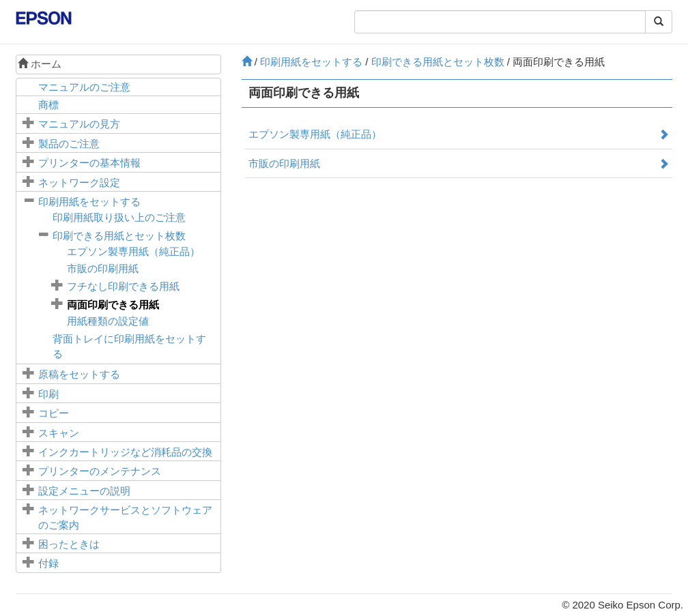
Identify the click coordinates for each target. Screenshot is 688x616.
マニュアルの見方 (79, 124)
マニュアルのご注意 (84, 87)
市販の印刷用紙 (103, 268)
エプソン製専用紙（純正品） (133, 251)
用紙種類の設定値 (108, 321)
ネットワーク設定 (79, 182)
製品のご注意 (69, 144)
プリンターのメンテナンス (100, 471)
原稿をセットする (79, 374)
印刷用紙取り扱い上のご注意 (119, 217)
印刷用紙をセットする (89, 202)
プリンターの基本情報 (89, 163)
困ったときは (69, 544)
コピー (54, 413)
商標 (48, 105)
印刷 (48, 394)
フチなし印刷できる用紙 (123, 286)
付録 (48, 563)
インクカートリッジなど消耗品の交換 (125, 452)
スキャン (59, 433)
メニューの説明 (84, 491)
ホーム (40, 64)
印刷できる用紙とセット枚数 (119, 236)
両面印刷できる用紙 (113, 305)
